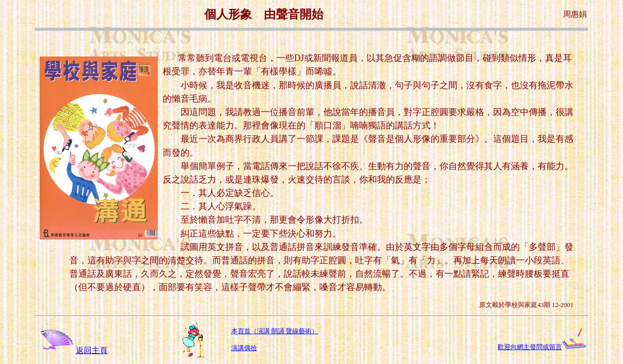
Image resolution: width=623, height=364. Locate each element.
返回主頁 (72, 350)
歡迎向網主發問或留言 (530, 347)
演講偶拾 (244, 348)
